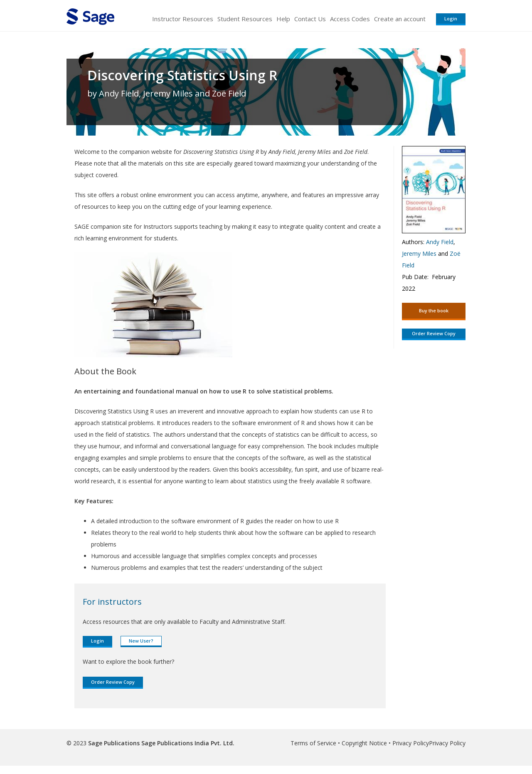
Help (283, 19)
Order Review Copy (113, 682)
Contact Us (310, 19)
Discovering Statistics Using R (182, 75)
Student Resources (245, 19)
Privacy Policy (411, 743)
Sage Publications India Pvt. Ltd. (187, 743)
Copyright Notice (364, 743)
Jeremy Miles (419, 253)
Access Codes (350, 19)
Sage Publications (114, 743)
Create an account (400, 19)
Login (451, 19)
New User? (141, 641)
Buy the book (434, 310)
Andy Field (440, 242)
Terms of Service (313, 743)
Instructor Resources (183, 19)
